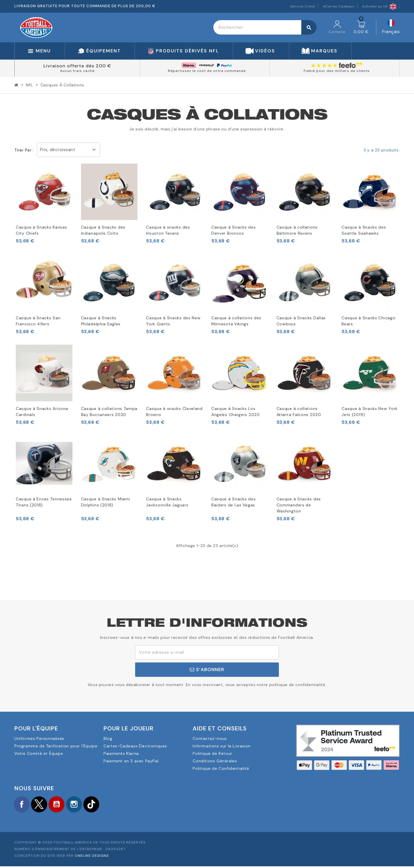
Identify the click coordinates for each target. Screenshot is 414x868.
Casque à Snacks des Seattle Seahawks (364, 230)
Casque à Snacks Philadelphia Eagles (101, 321)
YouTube (63, 805)
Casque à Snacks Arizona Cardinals (42, 412)
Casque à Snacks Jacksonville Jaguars (167, 502)
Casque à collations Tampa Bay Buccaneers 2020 (109, 412)
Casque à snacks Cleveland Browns (174, 412)
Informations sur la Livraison (222, 746)
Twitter (43, 805)
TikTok (103, 805)
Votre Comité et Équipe (39, 753)
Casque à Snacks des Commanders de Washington (299, 505)
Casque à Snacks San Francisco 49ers (38, 321)
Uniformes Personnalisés (39, 738)
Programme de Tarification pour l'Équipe (56, 746)
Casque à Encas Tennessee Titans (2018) (44, 502)
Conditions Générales (215, 761)
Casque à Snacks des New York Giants (173, 321)
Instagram (83, 805)
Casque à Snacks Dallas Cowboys (301, 321)
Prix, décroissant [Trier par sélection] (58, 150)
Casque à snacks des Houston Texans (168, 230)
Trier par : (24, 150)
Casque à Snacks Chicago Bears (368, 321)
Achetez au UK (379, 6)
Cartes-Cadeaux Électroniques (135, 746)
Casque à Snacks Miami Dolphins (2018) (106, 502)
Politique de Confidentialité (221, 768)
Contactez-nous (210, 738)
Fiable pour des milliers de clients (337, 71)
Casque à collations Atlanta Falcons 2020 (299, 412)
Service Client (303, 6)
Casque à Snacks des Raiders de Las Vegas (233, 502)
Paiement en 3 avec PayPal (131, 761)
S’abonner (207, 669)
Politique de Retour (212, 753)
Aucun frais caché (77, 71)
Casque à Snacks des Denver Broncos (233, 230)
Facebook (23, 805)
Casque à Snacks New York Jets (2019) (370, 412)
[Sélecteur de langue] (391, 27)
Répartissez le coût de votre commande (207, 71)
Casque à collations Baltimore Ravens (297, 230)
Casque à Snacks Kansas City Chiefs (41, 230)
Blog (108, 738)
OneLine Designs (92, 857)
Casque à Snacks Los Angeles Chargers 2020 (236, 412)
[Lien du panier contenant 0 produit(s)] (361, 27)
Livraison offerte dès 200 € (77, 66)
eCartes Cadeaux (339, 6)
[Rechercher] (265, 27)
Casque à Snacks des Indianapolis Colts (103, 230)
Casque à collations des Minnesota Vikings (236, 321)
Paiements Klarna (121, 753)
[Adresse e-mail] (207, 652)
